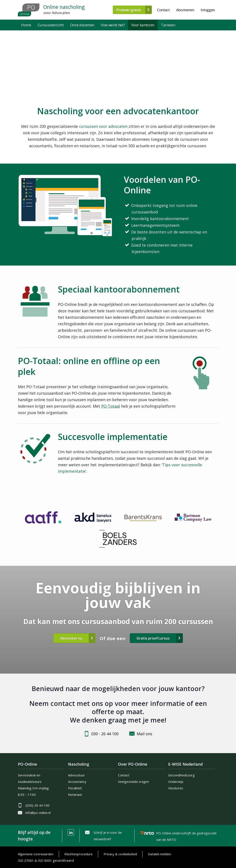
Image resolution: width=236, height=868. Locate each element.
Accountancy (77, 782)
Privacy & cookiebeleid (120, 854)
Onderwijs (176, 782)
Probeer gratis (129, 10)
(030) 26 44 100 (37, 805)
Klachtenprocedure (78, 854)
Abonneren (185, 10)
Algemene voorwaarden (36, 854)
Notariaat (75, 794)
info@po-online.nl (38, 813)
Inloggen (208, 10)
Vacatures (176, 788)
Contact (163, 10)
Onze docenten (82, 25)
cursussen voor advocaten (103, 126)
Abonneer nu (71, 638)
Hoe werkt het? (113, 25)
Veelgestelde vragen (134, 782)
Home (26, 25)
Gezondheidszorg (181, 775)
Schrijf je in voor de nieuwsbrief (108, 836)
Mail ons (144, 734)
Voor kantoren (143, 25)
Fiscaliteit (75, 788)
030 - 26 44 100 (105, 734)
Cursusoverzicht (51, 25)
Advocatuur (76, 775)
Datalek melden (159, 854)
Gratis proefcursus (153, 638)
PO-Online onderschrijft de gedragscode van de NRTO (186, 834)
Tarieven (168, 25)
